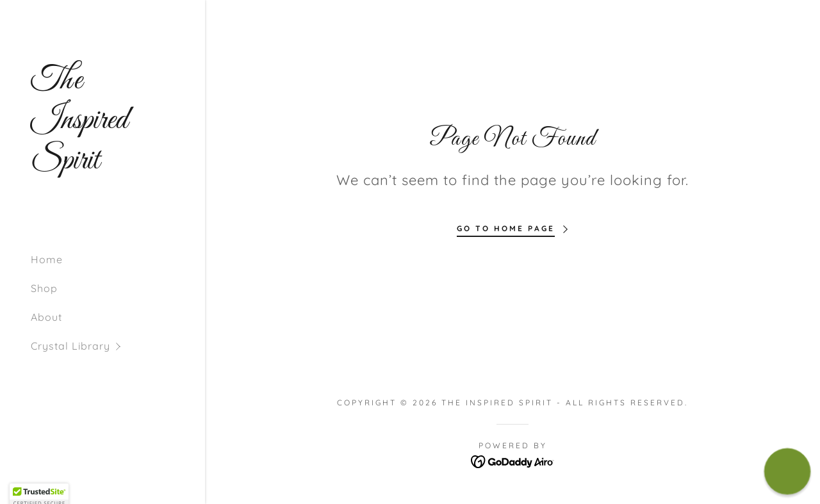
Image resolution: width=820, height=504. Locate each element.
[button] (118, 346)
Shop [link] (44, 288)
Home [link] (47, 259)
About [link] (46, 317)
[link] (102, 165)
